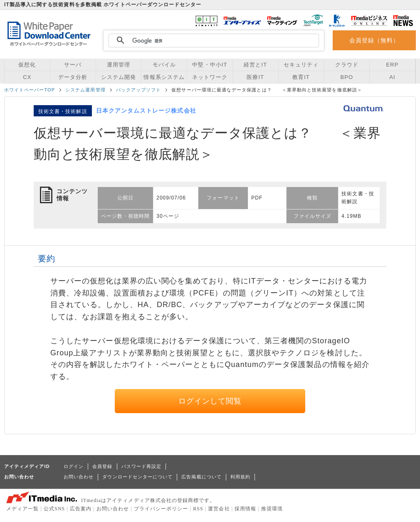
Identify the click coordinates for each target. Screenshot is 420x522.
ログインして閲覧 (210, 401)
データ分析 (73, 77)
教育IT (301, 77)
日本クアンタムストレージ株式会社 (146, 111)
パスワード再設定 (142, 466)
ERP (393, 65)
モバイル (164, 65)
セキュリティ (301, 65)
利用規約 (240, 477)
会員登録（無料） (374, 40)
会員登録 (102, 466)
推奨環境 (272, 509)
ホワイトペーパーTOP (30, 90)
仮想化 (27, 65)
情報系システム (164, 77)
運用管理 (119, 65)
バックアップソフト (139, 90)
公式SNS (54, 509)
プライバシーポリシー (161, 509)
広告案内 (81, 509)
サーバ (73, 65)
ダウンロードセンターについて (137, 477)
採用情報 (245, 509)
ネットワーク (210, 77)
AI (392, 77)
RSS (198, 509)
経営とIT (255, 65)
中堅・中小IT (210, 65)
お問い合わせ (79, 477)
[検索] (212, 41)
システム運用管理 (85, 90)
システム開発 (119, 77)
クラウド (347, 65)
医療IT (255, 77)
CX (27, 77)
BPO (347, 77)
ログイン (74, 466)
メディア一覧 (22, 509)
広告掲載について (201, 477)
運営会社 (219, 509)
